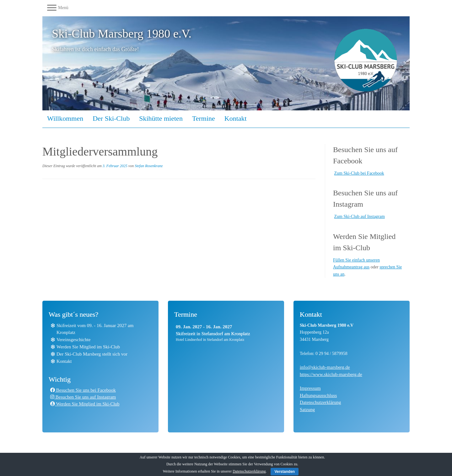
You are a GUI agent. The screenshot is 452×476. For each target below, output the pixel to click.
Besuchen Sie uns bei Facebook (83, 390)
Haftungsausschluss (318, 395)
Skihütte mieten (161, 118)
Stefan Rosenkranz (149, 166)
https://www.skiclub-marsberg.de (331, 374)
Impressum (310, 388)
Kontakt (236, 118)
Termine (204, 118)
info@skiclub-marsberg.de (325, 367)
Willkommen (65, 118)
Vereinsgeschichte (73, 340)
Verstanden (285, 472)
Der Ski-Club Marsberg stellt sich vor (92, 354)
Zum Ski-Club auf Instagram (360, 217)
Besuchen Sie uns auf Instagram (83, 397)
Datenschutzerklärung (320, 402)
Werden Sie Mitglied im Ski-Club (88, 347)
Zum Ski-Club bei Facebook (359, 173)
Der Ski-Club (111, 118)
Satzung (307, 410)
